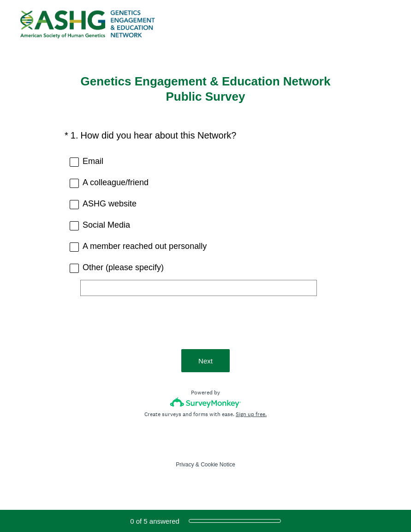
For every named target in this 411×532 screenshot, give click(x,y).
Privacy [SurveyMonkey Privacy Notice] (185, 465)
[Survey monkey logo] (205, 402)
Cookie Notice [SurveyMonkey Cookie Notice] (218, 465)
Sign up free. (251, 414)
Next (205, 361)
